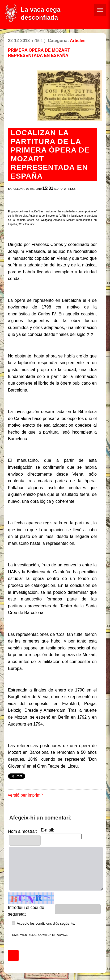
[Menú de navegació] (100, 10)
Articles (78, 41)
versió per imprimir (26, 795)
